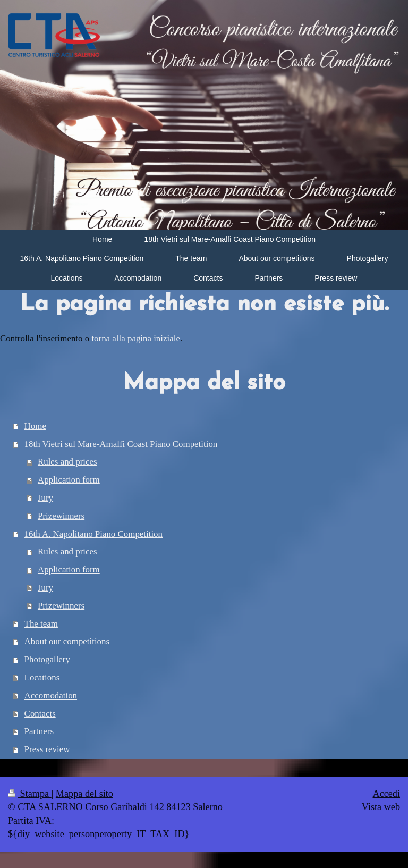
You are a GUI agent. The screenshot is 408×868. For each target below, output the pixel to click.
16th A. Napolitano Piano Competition (93, 534)
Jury (45, 498)
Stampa (30, 794)
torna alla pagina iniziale (135, 338)
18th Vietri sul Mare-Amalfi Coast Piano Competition (121, 444)
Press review (47, 749)
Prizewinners (61, 516)
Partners (39, 731)
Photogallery (47, 659)
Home (35, 426)
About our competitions (67, 641)
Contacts (40, 714)
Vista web (381, 807)
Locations (42, 677)
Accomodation (51, 696)
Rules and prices (67, 462)
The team (41, 624)
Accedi (387, 794)
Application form (69, 480)
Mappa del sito (84, 794)
